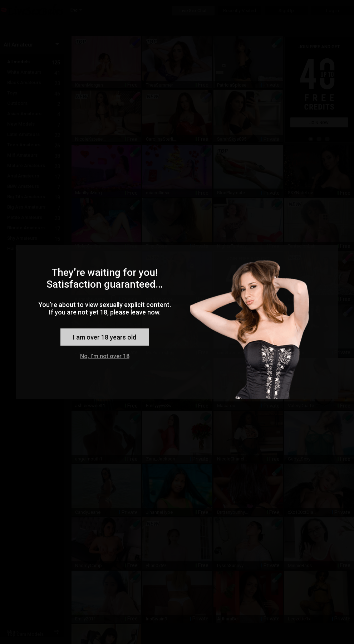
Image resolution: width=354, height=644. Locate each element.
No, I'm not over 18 (105, 356)
